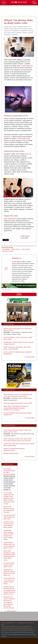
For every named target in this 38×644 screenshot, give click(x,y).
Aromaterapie (6, 249)
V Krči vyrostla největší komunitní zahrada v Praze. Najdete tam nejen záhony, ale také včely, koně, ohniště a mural (9, 498)
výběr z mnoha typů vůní (25, 66)
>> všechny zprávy (10, 611)
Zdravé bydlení (26, 249)
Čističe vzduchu (16, 249)
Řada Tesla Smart (10, 219)
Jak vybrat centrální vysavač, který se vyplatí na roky (9, 565)
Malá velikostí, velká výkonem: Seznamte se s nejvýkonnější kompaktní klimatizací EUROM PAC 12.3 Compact (16, 408)
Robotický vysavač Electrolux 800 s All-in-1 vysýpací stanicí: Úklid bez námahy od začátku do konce (9, 590)
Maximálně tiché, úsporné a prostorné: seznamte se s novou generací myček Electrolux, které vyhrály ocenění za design (9, 602)
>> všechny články (29, 357)
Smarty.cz (17, 258)
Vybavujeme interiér (8, 251)
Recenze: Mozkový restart (11, 453)
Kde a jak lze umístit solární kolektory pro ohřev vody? (9, 517)
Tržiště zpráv (25, 236)
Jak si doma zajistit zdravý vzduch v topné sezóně (18, 403)
